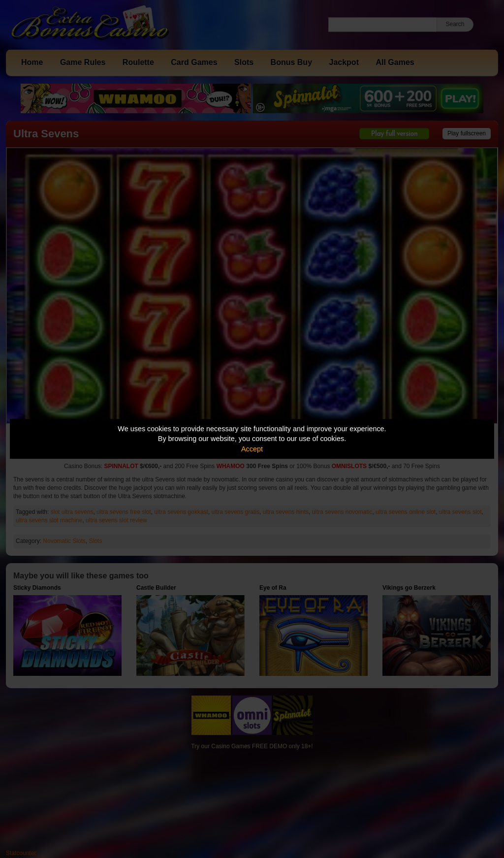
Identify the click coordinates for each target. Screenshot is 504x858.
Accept (252, 449)
